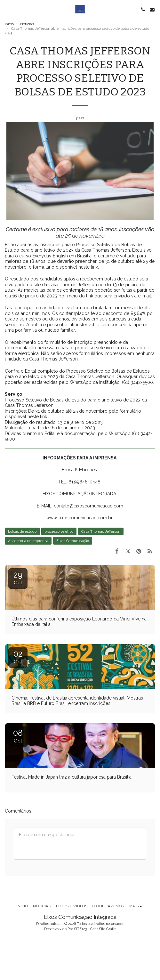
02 (18, 657)
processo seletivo (59, 531)
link (94, 267)
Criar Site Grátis (103, 929)
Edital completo (41, 371)
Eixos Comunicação (73, 541)
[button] (7, 9)
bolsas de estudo (22, 531)
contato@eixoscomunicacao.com (88, 506)
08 (18, 736)
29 (18, 578)
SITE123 (80, 929)
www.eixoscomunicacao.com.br (80, 518)
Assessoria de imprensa (28, 541)
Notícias (27, 24)
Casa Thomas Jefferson (101, 531)
